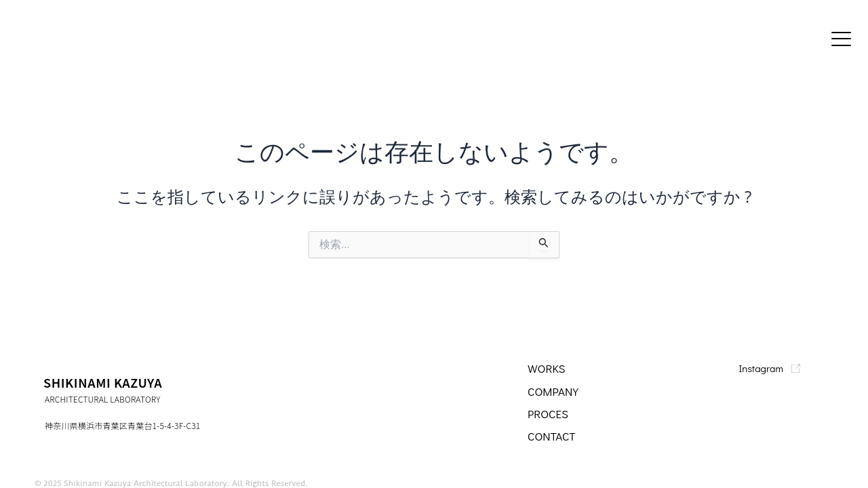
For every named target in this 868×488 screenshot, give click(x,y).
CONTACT (553, 436)
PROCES (549, 413)
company (554, 391)
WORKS (547, 368)
